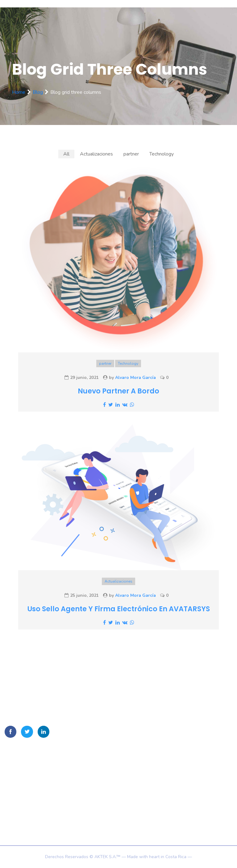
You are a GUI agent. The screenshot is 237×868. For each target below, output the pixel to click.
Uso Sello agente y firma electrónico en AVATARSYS (119, 609)
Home (19, 92)
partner (105, 363)
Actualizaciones (118, 581)
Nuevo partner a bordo (118, 391)
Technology (128, 363)
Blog (38, 92)
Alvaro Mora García (135, 378)
